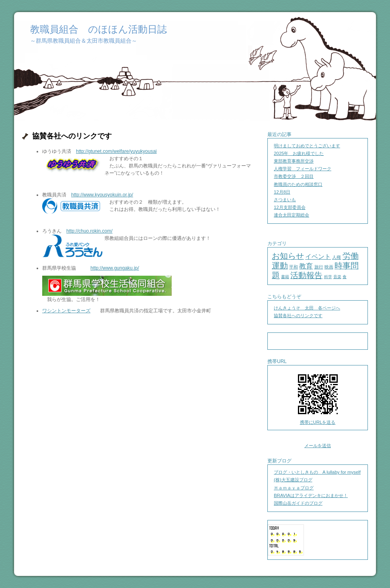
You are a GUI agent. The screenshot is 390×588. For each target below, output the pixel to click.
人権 (337, 257)
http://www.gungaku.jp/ (115, 268)
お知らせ (288, 256)
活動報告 (306, 275)
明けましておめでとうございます (307, 146)
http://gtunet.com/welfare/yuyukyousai (116, 151)
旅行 (319, 267)
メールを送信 (318, 446)
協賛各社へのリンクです (298, 316)
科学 (328, 277)
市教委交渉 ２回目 (294, 176)
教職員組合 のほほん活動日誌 (99, 29)
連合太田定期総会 (291, 215)
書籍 (285, 277)
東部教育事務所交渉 (294, 161)
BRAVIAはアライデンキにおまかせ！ (311, 495)
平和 (294, 267)
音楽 (337, 277)
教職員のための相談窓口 (298, 184)
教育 (306, 266)
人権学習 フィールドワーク (303, 169)
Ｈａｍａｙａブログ (294, 488)
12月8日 (282, 192)
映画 (329, 267)
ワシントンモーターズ (66, 311)
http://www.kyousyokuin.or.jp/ (102, 195)
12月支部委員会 (290, 207)
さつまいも (285, 200)
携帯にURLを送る (318, 422)
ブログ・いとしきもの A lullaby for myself (317, 472)
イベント (318, 257)
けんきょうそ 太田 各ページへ (307, 308)
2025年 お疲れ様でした (299, 153)
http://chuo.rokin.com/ (89, 231)
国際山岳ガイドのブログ (298, 503)
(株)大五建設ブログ (293, 480)
